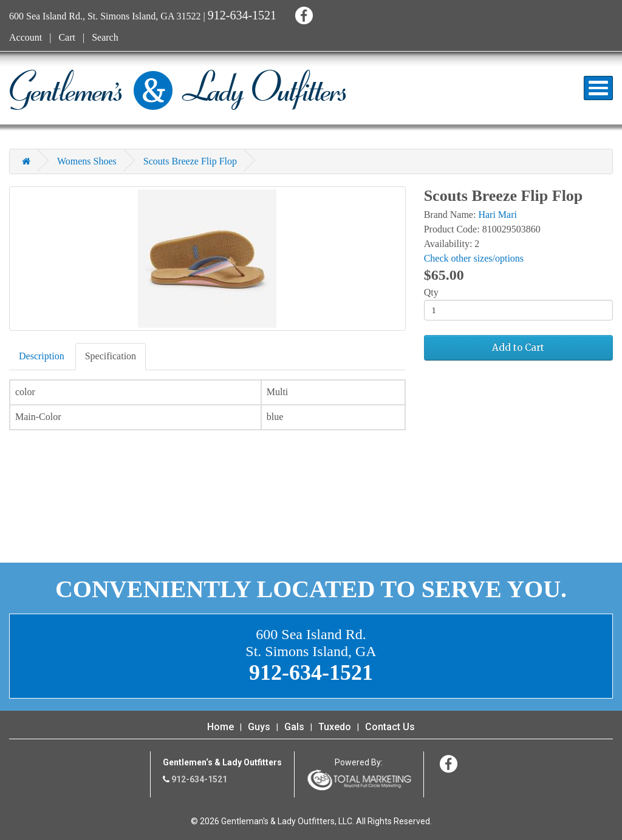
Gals (294, 727)
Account (26, 37)
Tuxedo (335, 727)
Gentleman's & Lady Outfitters (178, 90)
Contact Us (390, 727)
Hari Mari (497, 215)
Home (220, 727)
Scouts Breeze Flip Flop (190, 161)
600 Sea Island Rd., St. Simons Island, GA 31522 (105, 16)
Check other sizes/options (474, 258)
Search (105, 37)
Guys (259, 727)
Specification (111, 356)
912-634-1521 (242, 15)
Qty (431, 292)
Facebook (302, 14)
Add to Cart (518, 347)
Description (42, 356)
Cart (67, 37)
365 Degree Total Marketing (359, 780)
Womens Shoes (87, 161)
